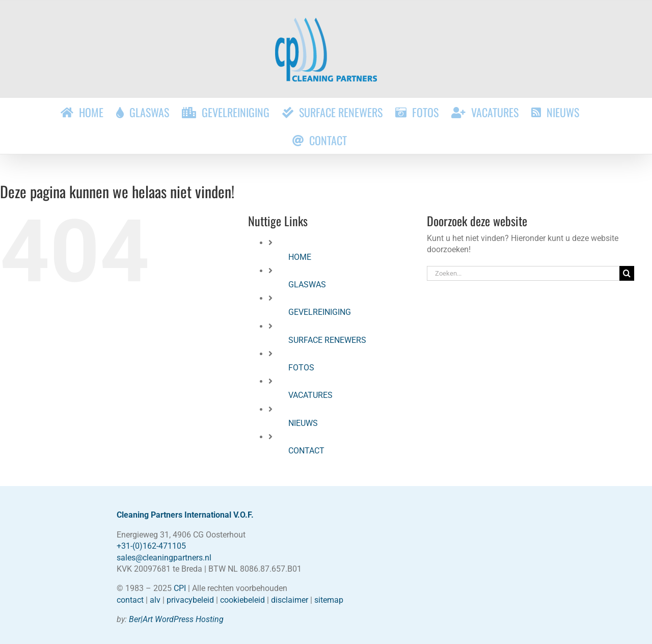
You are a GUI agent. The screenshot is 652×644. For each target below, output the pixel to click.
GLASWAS (307, 285)
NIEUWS (303, 423)
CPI (180, 588)
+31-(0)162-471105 (151, 546)
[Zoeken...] (523, 273)
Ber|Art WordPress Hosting (176, 619)
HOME (300, 257)
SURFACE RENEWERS (327, 340)
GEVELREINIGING (320, 312)
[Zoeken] (627, 273)
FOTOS (301, 368)
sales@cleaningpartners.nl (164, 558)
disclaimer (290, 600)
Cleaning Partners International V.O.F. (185, 515)
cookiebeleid (242, 600)
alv (155, 600)
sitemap (329, 600)
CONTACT (306, 451)
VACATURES (310, 395)
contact (130, 600)
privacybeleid (190, 600)
